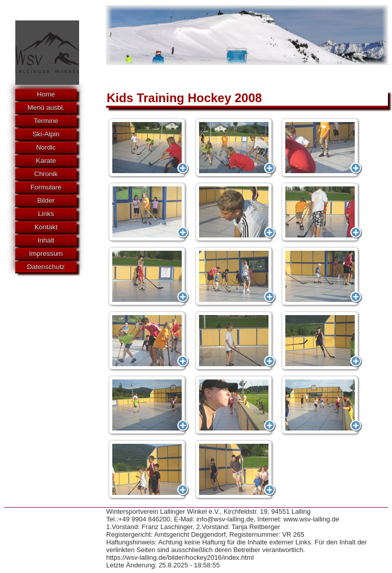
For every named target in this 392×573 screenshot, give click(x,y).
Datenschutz (46, 267)
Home (46, 94)
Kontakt (46, 227)
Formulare (46, 187)
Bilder (46, 200)
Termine (46, 121)
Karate (46, 161)
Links (46, 214)
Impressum (46, 254)
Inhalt (46, 240)
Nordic (46, 147)
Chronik (46, 174)
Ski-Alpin (46, 134)
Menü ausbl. (46, 108)
